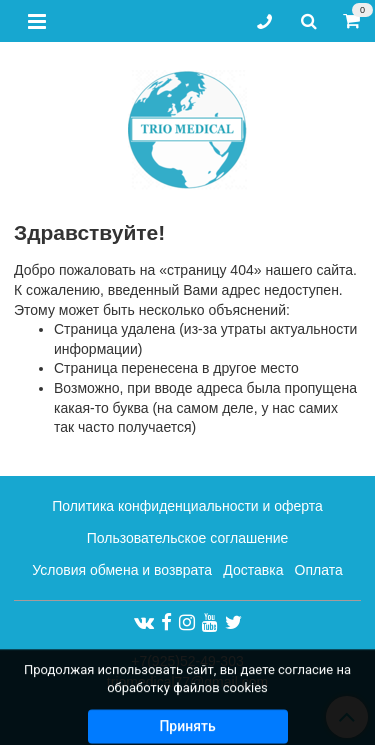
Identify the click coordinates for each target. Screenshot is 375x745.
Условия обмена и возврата (122, 570)
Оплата (319, 570)
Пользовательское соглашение (188, 538)
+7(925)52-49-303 (187, 661)
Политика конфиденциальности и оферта (187, 506)
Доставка (253, 570)
